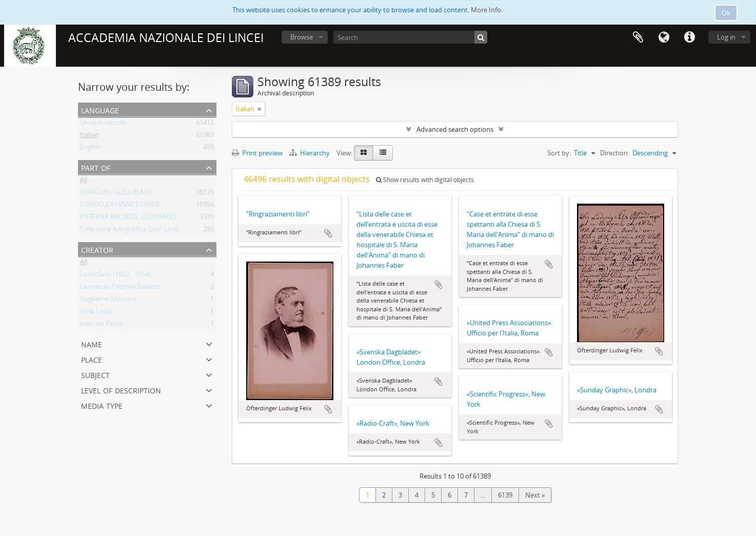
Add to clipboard (328, 233)
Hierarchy (310, 153)
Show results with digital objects (425, 180)
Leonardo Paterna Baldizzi (120, 288)
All (84, 182)
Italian (89, 136)
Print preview (257, 153)
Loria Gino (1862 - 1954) (115, 276)
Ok (726, 13)
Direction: (615, 153)
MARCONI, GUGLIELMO (116, 194)
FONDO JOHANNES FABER (120, 206)
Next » (535, 495)
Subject (95, 374)
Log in (726, 37)
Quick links (689, 37)
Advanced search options (455, 129)
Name (92, 343)
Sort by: (559, 153)
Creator (97, 249)
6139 (505, 495)
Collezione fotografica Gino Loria (130, 231)
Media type (102, 405)
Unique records (103, 124)
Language (664, 37)
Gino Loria (96, 313)
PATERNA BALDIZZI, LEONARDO (128, 219)
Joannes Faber (102, 325)
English (91, 149)
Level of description (121, 390)
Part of (96, 167)
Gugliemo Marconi (108, 301)
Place (92, 359)
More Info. (487, 10)
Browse (302, 37)
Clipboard (638, 37)
